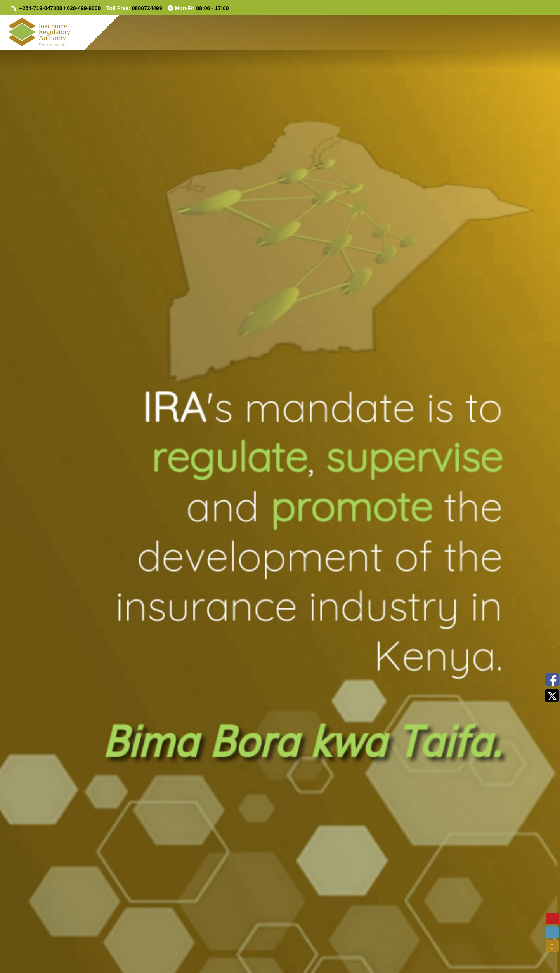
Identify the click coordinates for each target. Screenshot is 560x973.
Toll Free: (134, 8)
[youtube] (552, 919)
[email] (552, 946)
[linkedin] (552, 932)
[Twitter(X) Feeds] (552, 696)
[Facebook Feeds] (552, 680)
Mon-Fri (198, 8)
